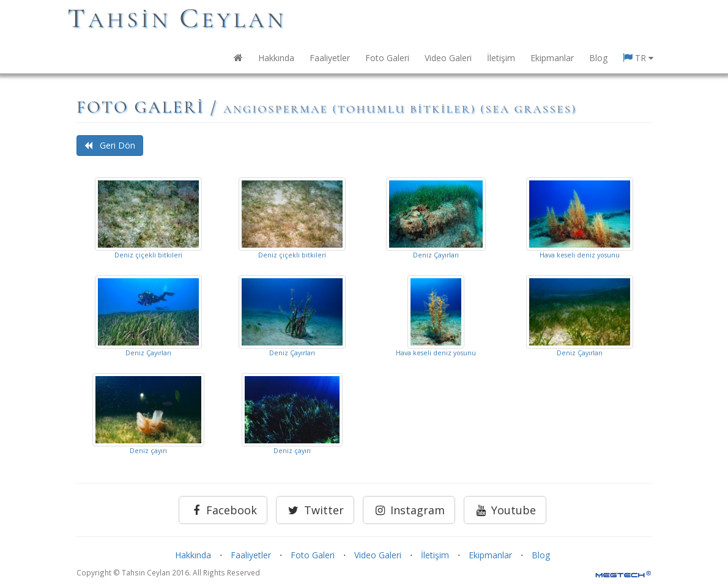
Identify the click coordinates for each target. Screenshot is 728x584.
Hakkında (276, 58)
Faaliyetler (330, 58)
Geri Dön (110, 145)
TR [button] (638, 58)
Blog (598, 58)
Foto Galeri (387, 58)
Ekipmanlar (552, 58)
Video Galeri (448, 58)
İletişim (501, 58)
